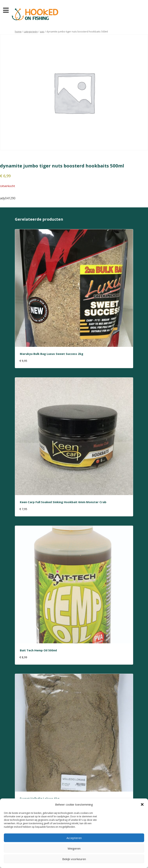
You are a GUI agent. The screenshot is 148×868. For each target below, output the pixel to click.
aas (42, 31)
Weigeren (74, 848)
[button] (142, 804)
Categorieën (31, 31)
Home (18, 31)
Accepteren (74, 838)
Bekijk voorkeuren (74, 859)
